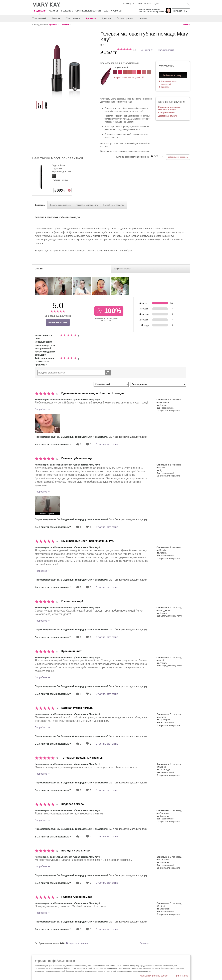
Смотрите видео (166, 113)
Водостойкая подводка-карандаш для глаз (61, 168)
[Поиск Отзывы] (108, 373)
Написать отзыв (166, 50)
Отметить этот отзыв (107, 444)
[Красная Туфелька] (139, 73)
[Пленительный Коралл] (144, 73)
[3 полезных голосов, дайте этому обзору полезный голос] (78, 744)
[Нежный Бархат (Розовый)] (149, 73)
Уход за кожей (39, 18)
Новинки (143, 18)
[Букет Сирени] (125, 73)
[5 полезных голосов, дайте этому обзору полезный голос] (78, 637)
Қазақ (157, 4)
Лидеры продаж (125, 18)
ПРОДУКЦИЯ (39, 11)
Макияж (56, 18)
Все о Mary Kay (128, 4)
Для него (106, 18)
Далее (144, 943)
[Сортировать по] (111, 384)
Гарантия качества (144, 4)
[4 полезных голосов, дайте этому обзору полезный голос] (78, 694)
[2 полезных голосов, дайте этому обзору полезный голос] (78, 837)
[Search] (175, 4)
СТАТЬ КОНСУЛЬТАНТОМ (88, 11)
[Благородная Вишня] (65, 64)
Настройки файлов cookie (154, 976)
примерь (165, 87)
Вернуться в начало (77, 943)
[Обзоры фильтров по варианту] (158, 384)
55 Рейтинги (147, 50)
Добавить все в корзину (178, 157)
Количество (166, 66)
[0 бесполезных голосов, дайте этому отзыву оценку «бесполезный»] (88, 444)
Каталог (54, 11)
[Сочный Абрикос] (130, 73)
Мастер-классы (113, 11)
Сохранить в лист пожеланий (169, 83)
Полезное (67, 11)
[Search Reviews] (74, 373)
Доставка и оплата (168, 116)
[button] (47, 423)
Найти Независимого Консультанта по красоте (151, 11)
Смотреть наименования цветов (127, 78)
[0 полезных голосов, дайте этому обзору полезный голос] (78, 444)
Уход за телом (73, 18)
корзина (181, 11)
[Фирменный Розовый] (134, 73)
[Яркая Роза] (120, 73)
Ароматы (91, 18)
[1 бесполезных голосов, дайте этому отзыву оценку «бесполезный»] (88, 744)
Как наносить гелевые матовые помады (169, 108)
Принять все (181, 976)
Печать (187, 25)
